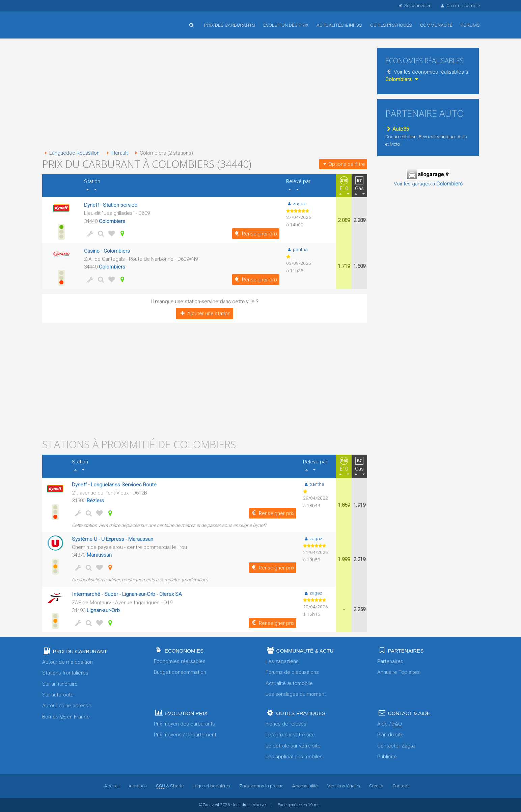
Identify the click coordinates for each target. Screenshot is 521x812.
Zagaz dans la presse (261, 786)
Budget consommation (180, 672)
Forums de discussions (292, 672)
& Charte (170, 786)
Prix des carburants (230, 25)
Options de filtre (343, 164)
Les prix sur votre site (290, 735)
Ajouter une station (205, 313)
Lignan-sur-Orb (103, 610)
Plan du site (390, 735)
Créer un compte (460, 5)
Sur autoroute (58, 695)
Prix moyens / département (185, 735)
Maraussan (99, 555)
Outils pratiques (391, 25)
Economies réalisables (180, 661)
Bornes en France (66, 717)
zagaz (296, 203)
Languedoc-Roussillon (71, 153)
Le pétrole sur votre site (293, 746)
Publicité (387, 757)
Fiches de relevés (286, 724)
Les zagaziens (282, 661)
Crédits (376, 786)
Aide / (390, 724)
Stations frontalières (65, 673)
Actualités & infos (339, 25)
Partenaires (390, 661)
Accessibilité (305, 786)
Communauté (436, 25)
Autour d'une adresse (67, 706)
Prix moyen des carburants (184, 724)
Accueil (64, 20)
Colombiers (112, 221)
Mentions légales (343, 786)
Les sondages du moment (296, 694)
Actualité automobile (289, 683)
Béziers (95, 501)
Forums (470, 25)
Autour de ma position (67, 662)
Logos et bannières (211, 786)
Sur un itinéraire (60, 684)
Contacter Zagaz (396, 746)
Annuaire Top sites (399, 672)
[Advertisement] (205, 95)
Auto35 (397, 129)
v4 (217, 805)
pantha (297, 249)
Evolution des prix (286, 25)
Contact (401, 786)
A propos (138, 786)
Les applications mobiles (294, 757)
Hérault (116, 153)
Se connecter (414, 5)
